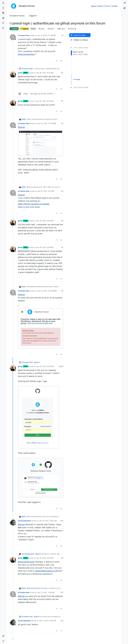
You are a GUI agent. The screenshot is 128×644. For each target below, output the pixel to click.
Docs (108, 6)
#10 (62, 521)
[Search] (3, 28)
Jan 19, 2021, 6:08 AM (45, 366)
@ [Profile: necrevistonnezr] (26, 54)
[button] (3, 636)
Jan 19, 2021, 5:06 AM (46, 291)
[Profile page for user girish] (13, 74)
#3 (62, 101)
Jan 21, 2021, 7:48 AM (46, 592)
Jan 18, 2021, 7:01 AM (46, 123)
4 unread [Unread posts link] (76, 79)
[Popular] (3, 18)
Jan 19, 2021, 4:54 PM (45, 558)
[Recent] (3, 8)
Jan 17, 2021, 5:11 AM (45, 35)
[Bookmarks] (3, 23)
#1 (62, 35)
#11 (62, 558)
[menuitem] (125, 3)
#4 (62, 123)
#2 (62, 73)
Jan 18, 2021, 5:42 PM (45, 221)
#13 (62, 621)
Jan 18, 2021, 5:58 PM (45, 247)
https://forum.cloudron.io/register (34, 204)
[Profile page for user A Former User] (13, 37)
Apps (93, 6)
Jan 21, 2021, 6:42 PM (47, 621)
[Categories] (3, 3)
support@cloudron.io (46, 571)
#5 (62, 191)
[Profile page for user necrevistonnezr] (13, 522)
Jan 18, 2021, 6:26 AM (45, 73)
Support (24, 29)
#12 (62, 592)
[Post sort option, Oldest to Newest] (80, 40)
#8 (62, 291)
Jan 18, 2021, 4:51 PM (46, 191)
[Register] (125, 8)
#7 (62, 247)
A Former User (24, 35)
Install (115, 6)
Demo (101, 6)
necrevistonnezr (24, 521)
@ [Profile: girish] (21, 127)
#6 (62, 221)
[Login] (125, 3)
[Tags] (3, 13)
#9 (62, 366)
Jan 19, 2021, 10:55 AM (48, 521)
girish (20, 73)
